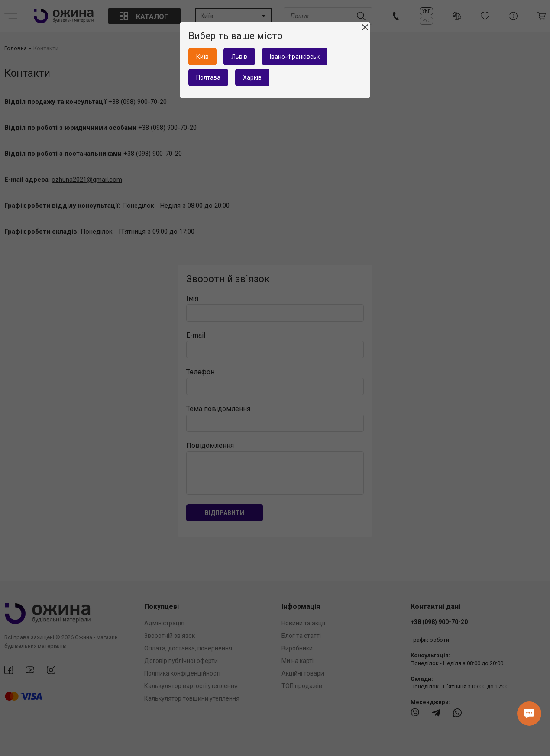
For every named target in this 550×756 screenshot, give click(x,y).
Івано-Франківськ (295, 57)
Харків (252, 77)
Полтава (208, 77)
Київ (202, 57)
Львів (239, 57)
